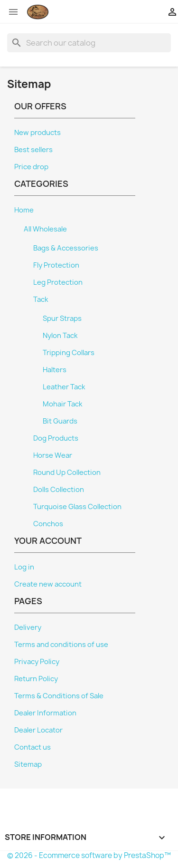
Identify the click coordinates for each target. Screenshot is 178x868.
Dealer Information (45, 713)
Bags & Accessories (66, 248)
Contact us (33, 747)
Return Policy (36, 679)
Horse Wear (53, 455)
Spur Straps (62, 318)
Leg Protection (58, 282)
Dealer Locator (38, 730)
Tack (41, 299)
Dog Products (56, 438)
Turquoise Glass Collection (77, 507)
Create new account (48, 584)
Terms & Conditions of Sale (59, 696)
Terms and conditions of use (61, 645)
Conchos (48, 524)
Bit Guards (60, 421)
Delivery (28, 627)
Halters (55, 370)
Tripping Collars (69, 353)
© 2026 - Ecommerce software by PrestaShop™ (89, 855)
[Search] (89, 43)
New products (37, 133)
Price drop (31, 167)
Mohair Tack (62, 404)
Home (24, 210)
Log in (24, 567)
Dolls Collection (59, 490)
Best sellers (33, 150)
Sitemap (28, 764)
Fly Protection (56, 265)
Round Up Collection (67, 473)
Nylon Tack (60, 336)
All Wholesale (45, 229)
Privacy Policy (37, 662)
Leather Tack (64, 387)
